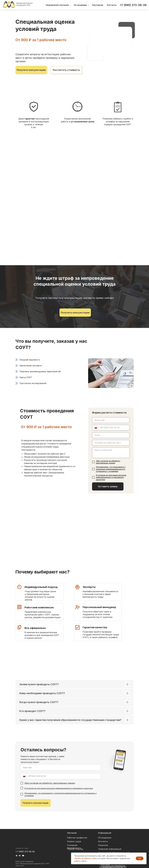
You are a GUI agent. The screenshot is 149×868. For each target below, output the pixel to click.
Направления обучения (57, 5)
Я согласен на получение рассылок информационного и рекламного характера (111, 477)
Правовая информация (110, 849)
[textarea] (111, 453)
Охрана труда (74, 841)
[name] (111, 420)
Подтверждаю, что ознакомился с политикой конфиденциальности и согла (57, 793)
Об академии (81, 5)
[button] (31, 70)
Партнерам (98, 5)
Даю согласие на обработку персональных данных (108, 462)
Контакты (112, 5)
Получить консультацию (36, 803)
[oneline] (111, 443)
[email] (111, 435)
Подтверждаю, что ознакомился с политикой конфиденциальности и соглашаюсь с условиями (111, 469)
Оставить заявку (108, 486)
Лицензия (103, 845)
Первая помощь (75, 849)
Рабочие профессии (77, 838)
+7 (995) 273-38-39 (25, 852)
